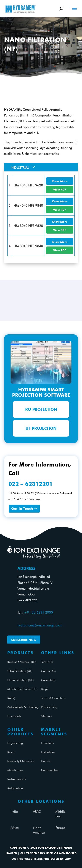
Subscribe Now (24, 640)
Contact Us (48, 671)
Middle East (61, 814)
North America (39, 830)
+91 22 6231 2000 (39, 612)
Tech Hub (47, 662)
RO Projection (41, 409)
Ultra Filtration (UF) (20, 671)
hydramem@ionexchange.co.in (40, 625)
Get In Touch (22, 509)
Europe (61, 828)
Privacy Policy (49, 707)
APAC (37, 812)
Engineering (15, 743)
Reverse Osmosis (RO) (22, 662)
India (14, 812)
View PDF (60, 189)
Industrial (20, 168)
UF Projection (41, 428)
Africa (15, 828)
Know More (60, 181)
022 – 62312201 (31, 484)
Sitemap (46, 716)
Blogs (45, 689)
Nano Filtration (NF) (20, 680)
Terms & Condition (53, 698)
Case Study (48, 680)
